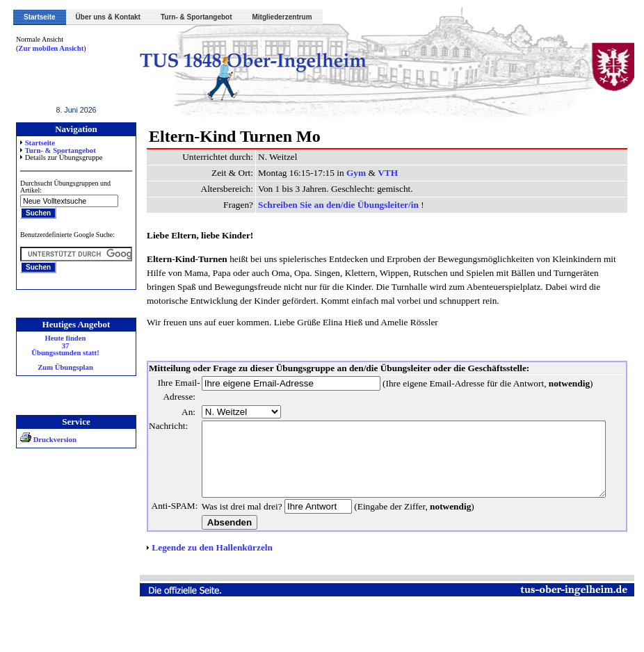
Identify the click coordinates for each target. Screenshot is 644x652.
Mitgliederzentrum (282, 17)
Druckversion (40, 440)
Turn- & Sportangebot (196, 17)
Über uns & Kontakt (108, 17)
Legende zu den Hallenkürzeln (203, 589)
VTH (379, 173)
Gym (347, 173)
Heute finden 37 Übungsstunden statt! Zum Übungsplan (57, 353)
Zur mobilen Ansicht (43, 48)
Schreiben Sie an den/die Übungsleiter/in (330, 205)
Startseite (40, 17)
